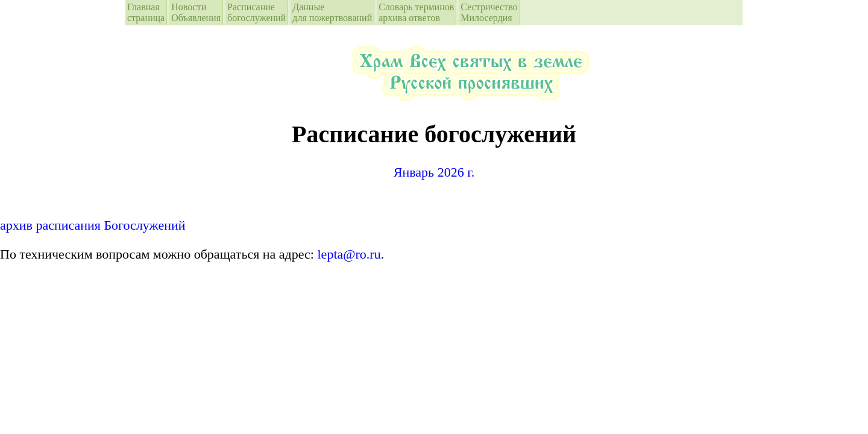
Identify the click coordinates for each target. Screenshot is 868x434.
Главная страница (146, 12)
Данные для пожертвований (332, 12)
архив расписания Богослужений (93, 225)
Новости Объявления (196, 12)
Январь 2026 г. (434, 172)
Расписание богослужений (256, 12)
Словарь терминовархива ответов (416, 12)
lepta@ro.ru (349, 254)
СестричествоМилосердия (489, 12)
